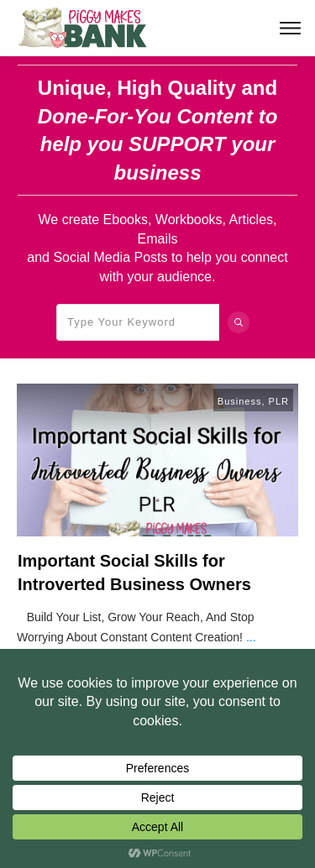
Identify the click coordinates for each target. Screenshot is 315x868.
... (251, 637)
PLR (279, 401)
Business (240, 401)
